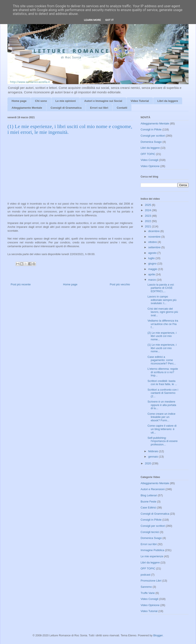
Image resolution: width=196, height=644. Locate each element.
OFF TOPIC (148, 154)
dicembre (154, 231)
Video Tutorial (140, 101)
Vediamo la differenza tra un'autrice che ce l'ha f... (163, 324)
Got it (110, 20)
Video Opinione (150, 166)
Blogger (158, 635)
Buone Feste (148, 502)
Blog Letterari (149, 495)
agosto (153, 253)
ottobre (153, 242)
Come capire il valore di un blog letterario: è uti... (162, 429)
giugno (153, 264)
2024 (148, 210)
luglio (152, 258)
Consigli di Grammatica (66, 108)
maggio (153, 269)
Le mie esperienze (152, 556)
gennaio (154, 457)
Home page (19, 101)
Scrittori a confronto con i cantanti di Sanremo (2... (163, 393)
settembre (155, 247)
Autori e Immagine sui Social (103, 101)
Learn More (92, 20)
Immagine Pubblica (152, 550)
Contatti (122, 108)
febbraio (154, 451)
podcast (146, 575)
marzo (153, 280)
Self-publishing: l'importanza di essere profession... (162, 441)
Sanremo (146, 587)
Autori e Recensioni (153, 489)
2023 (148, 216)
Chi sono (41, 101)
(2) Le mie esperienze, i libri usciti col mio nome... (162, 336)
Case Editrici (148, 508)
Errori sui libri (99, 108)
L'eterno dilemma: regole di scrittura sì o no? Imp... (163, 372)
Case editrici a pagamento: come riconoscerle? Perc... (162, 360)
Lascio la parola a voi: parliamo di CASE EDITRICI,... (161, 288)
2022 (148, 221)
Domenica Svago (151, 142)
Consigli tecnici (150, 532)
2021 (148, 226)
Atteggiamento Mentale (27, 108)
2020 (148, 463)
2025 (148, 205)
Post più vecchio (120, 284)
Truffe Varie (148, 593)
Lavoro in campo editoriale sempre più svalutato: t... (162, 300)
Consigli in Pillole (151, 129)
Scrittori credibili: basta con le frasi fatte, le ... (162, 383)
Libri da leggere (168, 101)
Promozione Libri (151, 581)
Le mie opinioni (66, 101)
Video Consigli (149, 160)
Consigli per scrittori (153, 136)
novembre (155, 237)
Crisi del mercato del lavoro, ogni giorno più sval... (163, 312)
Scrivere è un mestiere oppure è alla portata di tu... (162, 405)
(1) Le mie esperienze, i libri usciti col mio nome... (162, 348)
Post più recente (21, 284)
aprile (152, 274)
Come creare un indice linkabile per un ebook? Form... (161, 417)
